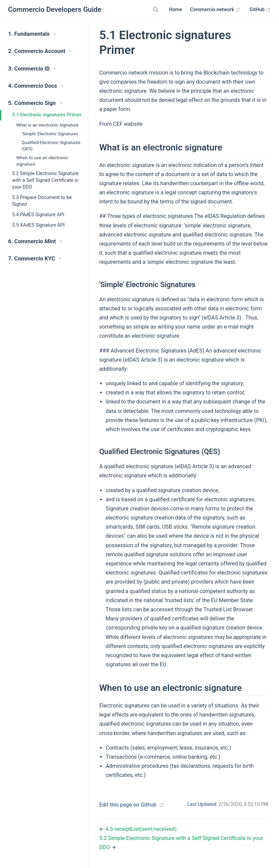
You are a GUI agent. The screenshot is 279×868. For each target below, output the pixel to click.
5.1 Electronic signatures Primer (47, 115)
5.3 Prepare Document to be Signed (42, 201)
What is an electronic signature (47, 125)
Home (175, 10)
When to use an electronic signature (42, 161)
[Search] (156, 9)
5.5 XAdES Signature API (38, 225)
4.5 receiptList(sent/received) (141, 829)
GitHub (260, 10)
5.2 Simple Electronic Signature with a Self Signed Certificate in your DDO (45, 180)
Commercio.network (215, 10)
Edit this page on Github (128, 805)
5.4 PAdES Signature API (38, 215)
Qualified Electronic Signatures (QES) (51, 146)
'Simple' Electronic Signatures (50, 134)
